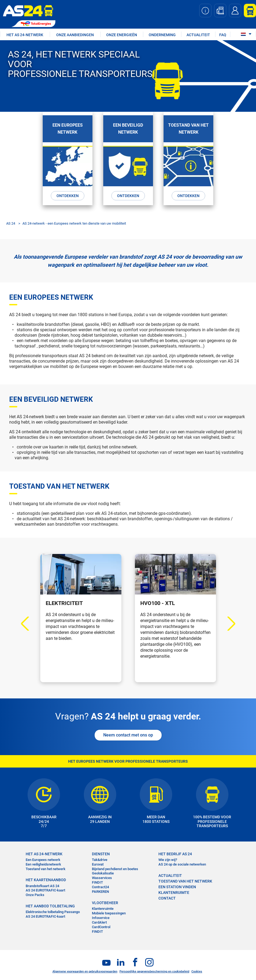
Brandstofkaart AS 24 (42, 884)
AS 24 (11, 222)
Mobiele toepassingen (109, 912)
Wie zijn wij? (168, 858)
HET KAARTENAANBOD (46, 878)
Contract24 (100, 885)
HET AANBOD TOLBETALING (50, 904)
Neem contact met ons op (128, 733)
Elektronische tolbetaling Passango (53, 910)
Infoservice (101, 916)
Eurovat (98, 863)
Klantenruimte (103, 907)
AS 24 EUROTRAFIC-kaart (45, 889)
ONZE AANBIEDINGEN (75, 35)
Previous (28, 622)
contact (167, 897)
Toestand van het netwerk (46, 867)
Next (228, 622)
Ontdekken (68, 195)
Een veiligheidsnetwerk (43, 863)
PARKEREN (100, 890)
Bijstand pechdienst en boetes (115, 867)
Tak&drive (100, 858)
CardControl (101, 925)
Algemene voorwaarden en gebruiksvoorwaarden (85, 970)
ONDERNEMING (162, 35)
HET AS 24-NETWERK (25, 35)
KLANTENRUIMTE (174, 891)
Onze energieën (122, 35)
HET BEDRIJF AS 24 (175, 852)
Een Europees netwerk (43, 858)
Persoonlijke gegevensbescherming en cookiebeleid (154, 970)
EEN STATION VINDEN (177, 885)
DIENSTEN (101, 852)
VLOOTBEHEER (105, 901)
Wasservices (102, 876)
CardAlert (99, 921)
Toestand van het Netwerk (185, 880)
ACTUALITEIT (198, 35)
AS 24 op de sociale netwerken (182, 863)
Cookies (197, 970)
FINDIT (97, 881)
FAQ (223, 35)
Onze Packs (35, 893)
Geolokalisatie (103, 872)
